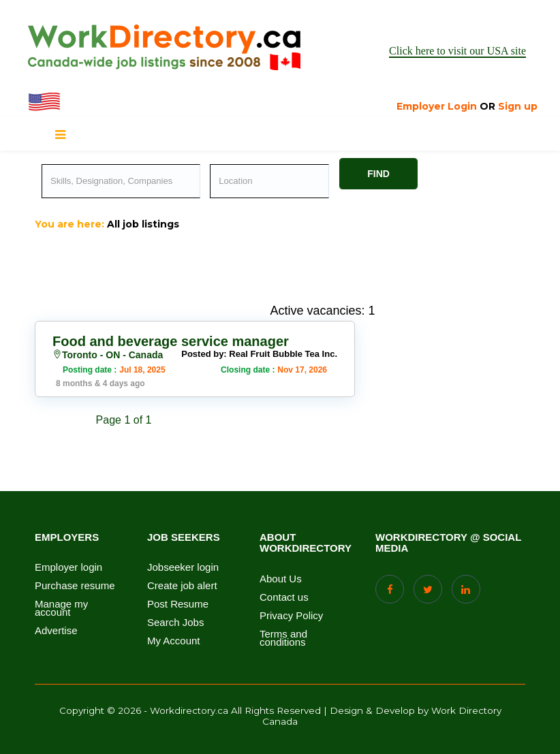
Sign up (518, 106)
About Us (281, 579)
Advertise (56, 631)
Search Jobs (175, 623)
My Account (174, 641)
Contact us (284, 597)
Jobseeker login (183, 567)
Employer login (68, 567)
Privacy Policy (291, 616)
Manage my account (61, 608)
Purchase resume (75, 586)
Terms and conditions (283, 638)
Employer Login (437, 106)
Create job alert (182, 586)
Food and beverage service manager (171, 341)
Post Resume (178, 604)
